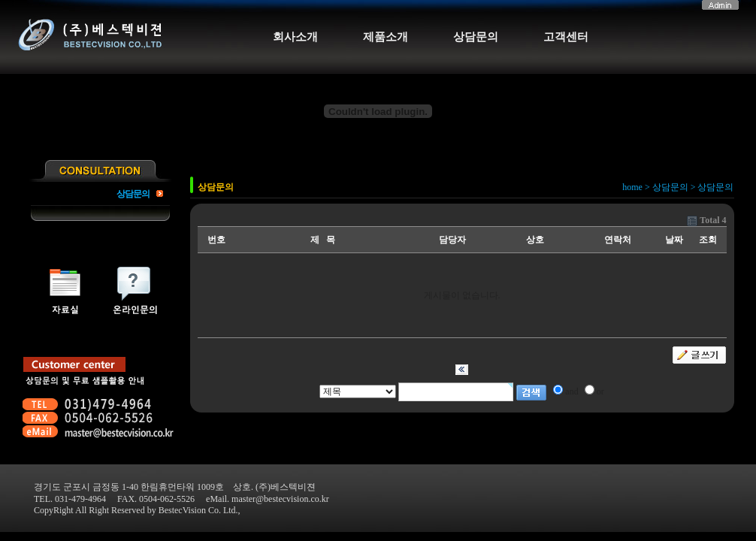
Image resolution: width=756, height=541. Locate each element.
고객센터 (566, 37)
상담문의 (476, 37)
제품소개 (386, 37)
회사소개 (295, 37)
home (632, 187)
